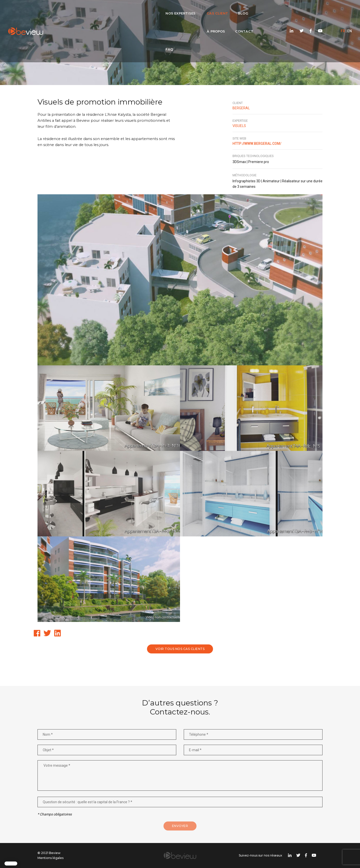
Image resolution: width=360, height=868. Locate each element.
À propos (190, 9)
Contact (218, 9)
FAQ (241, 9)
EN (341, 9)
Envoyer (180, 826)
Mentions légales (50, 858)
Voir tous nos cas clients (180, 649)
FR (335, 9)
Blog (165, 9)
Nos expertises (103, 9)
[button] (11, 863)
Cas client (140, 9)
